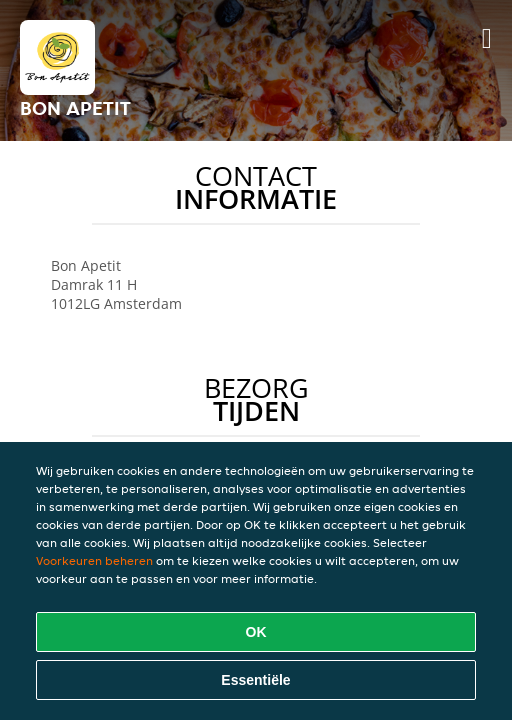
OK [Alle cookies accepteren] (256, 632)
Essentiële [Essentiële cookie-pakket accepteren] (255, 680)
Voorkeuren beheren (94, 560)
